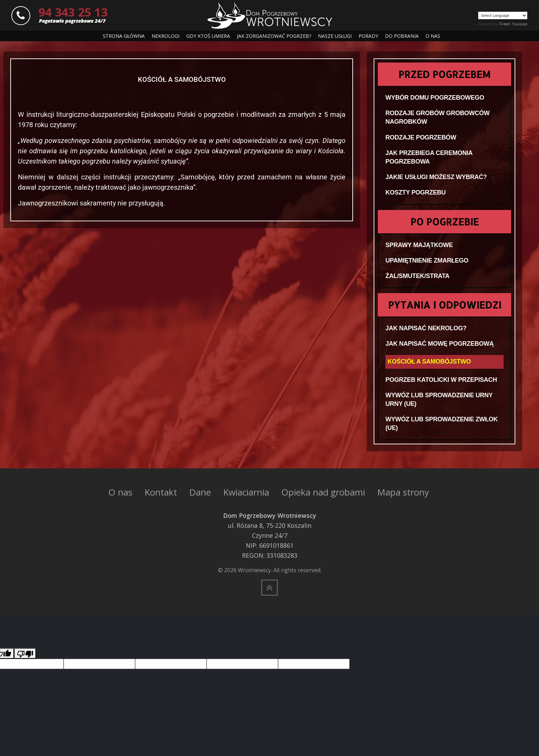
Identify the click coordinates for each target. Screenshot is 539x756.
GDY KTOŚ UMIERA (208, 36)
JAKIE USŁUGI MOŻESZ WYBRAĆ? (436, 177)
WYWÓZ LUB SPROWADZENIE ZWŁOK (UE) (442, 424)
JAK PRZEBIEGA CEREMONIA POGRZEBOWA (429, 157)
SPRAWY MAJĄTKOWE (419, 245)
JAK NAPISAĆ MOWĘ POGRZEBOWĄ (439, 344)
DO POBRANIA (402, 36)
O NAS (433, 36)
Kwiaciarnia (246, 492)
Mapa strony (403, 492)
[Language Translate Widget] (503, 15)
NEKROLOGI (166, 36)
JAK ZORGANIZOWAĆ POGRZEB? (274, 36)
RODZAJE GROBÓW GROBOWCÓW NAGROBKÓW (437, 117)
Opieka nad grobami (323, 492)
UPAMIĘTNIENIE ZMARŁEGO (427, 260)
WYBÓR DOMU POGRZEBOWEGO (435, 98)
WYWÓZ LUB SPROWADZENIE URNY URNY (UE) (439, 399)
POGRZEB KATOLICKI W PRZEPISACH (441, 380)
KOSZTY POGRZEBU (415, 192)
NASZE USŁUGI (335, 36)
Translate (513, 24)
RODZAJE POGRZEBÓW (421, 137)
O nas (120, 492)
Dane (200, 492)
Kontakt (161, 492)
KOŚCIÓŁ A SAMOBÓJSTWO (429, 362)
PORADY (368, 36)
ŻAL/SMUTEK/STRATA (417, 276)
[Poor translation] (25, 653)
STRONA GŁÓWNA (124, 36)
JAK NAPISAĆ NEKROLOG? (426, 328)
